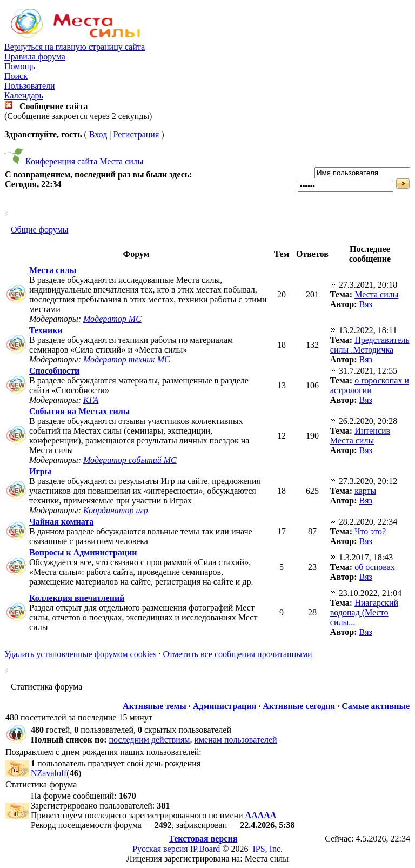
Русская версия (160, 849)
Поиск (16, 76)
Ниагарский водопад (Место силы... (364, 612)
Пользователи (30, 86)
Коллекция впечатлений (77, 598)
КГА (91, 400)
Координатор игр (116, 510)
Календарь (24, 95)
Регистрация (136, 134)
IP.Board (205, 849)
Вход (98, 134)
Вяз (366, 304)
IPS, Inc (266, 849)
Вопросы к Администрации (83, 552)
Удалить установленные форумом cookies (80, 654)
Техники (46, 330)
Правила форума (35, 57)
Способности (54, 371)
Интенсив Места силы (360, 436)
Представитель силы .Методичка (370, 345)
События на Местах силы (79, 411)
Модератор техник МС (127, 359)
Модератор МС (112, 319)
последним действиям (150, 740)
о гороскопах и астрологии (370, 385)
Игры (40, 471)
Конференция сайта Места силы (85, 161)
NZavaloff (49, 773)
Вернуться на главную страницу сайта (75, 47)
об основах (375, 567)
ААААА (261, 815)
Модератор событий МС (130, 460)
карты (365, 491)
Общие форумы (40, 230)
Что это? (370, 531)
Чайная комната (61, 522)
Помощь (20, 66)
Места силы (53, 270)
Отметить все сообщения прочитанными (237, 654)
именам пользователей (235, 740)
